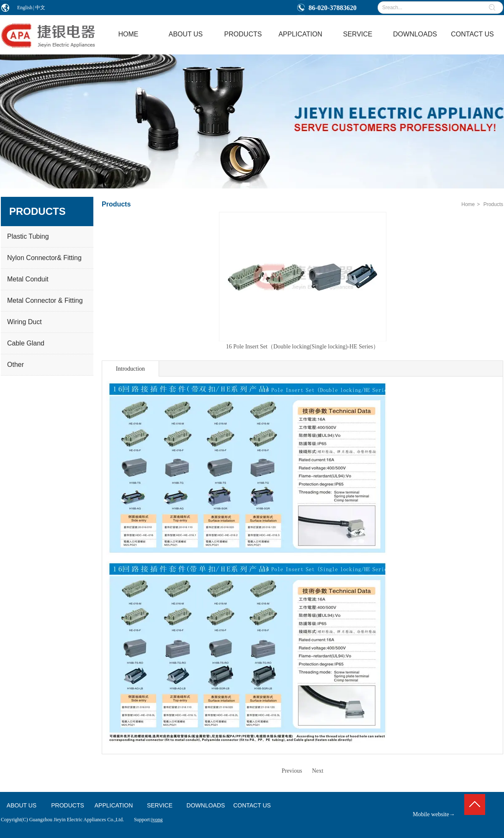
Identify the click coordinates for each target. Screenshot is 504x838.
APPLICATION (114, 805)
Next (318, 771)
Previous (292, 771)
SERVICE (160, 805)
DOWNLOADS (206, 805)
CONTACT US (252, 805)
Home (468, 204)
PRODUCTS (68, 805)
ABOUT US (22, 805)
